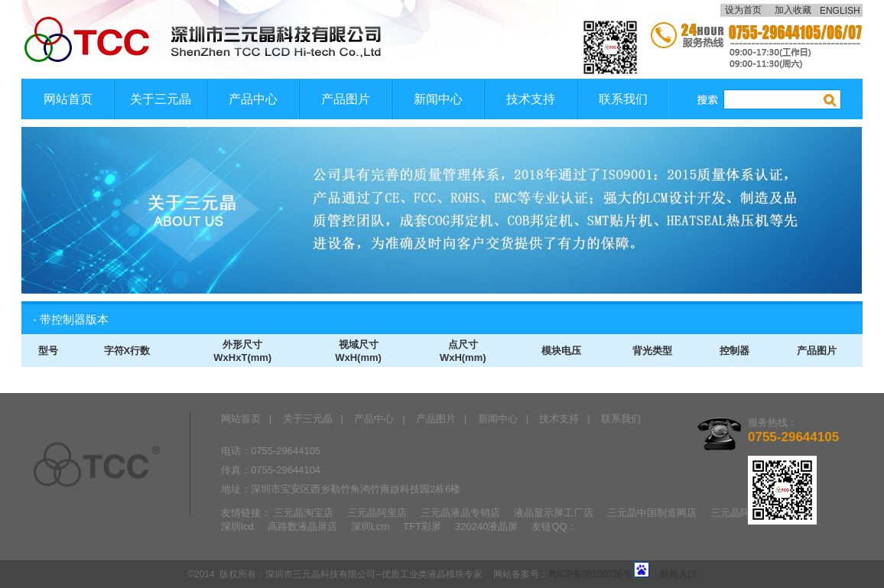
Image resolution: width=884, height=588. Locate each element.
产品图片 (346, 99)
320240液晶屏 (486, 526)
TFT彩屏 (422, 526)
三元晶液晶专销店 (460, 513)
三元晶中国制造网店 (652, 513)
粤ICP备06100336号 (590, 574)
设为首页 (743, 10)
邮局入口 (678, 574)
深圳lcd (237, 526)
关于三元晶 (161, 99)
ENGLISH (841, 11)
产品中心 (253, 99)
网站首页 (68, 99)
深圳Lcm (370, 526)
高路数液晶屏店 (302, 526)
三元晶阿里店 (377, 513)
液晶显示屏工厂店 (554, 513)
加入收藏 (793, 10)
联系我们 (623, 99)
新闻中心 (438, 99)
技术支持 (531, 99)
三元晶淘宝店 (304, 513)
